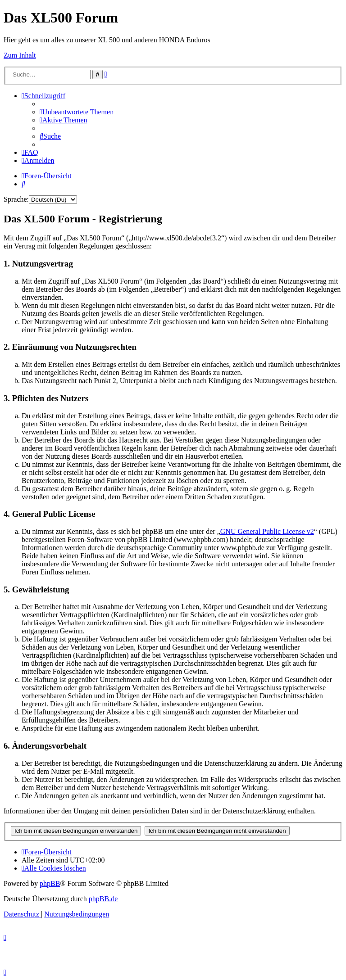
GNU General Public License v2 (267, 531)
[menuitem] (77, 112)
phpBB (50, 883)
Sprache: (16, 199)
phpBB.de (103, 899)
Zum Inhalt (20, 55)
